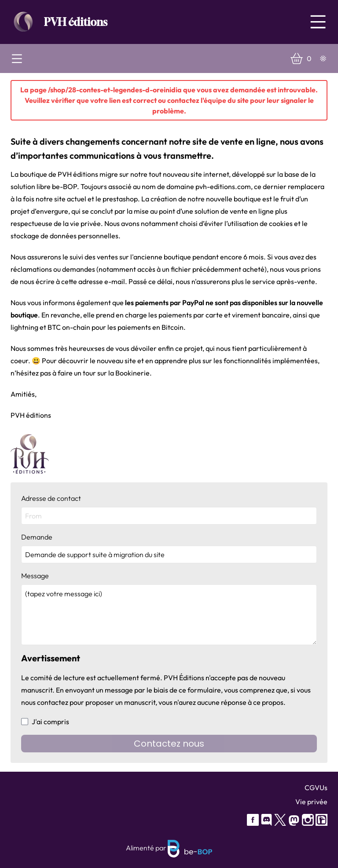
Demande (169, 548)
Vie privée (311, 802)
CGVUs (316, 788)
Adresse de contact (169, 509)
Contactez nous (169, 744)
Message (169, 608)
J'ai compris (45, 722)
